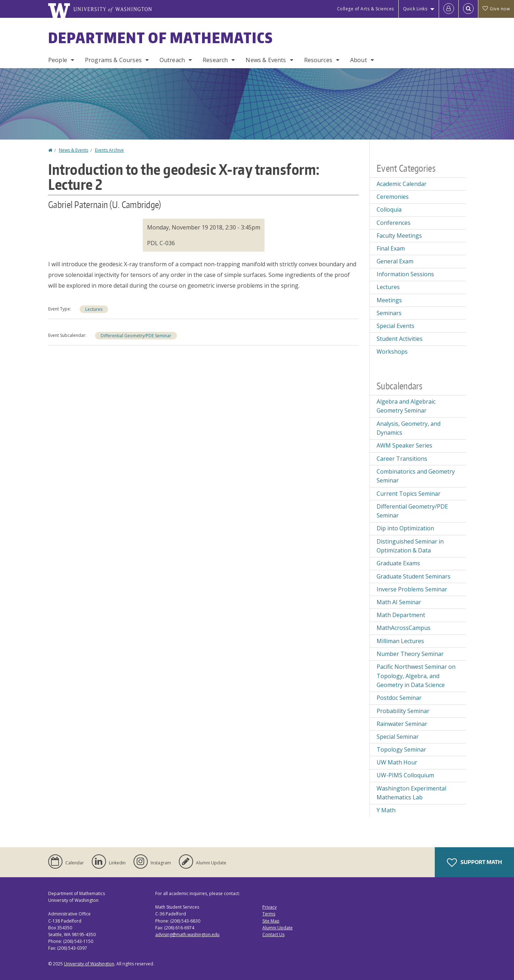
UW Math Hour (397, 762)
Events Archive (109, 150)
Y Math (386, 810)
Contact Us (273, 934)
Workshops (392, 352)
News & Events (266, 60)
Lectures (94, 309)
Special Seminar (398, 737)
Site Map (271, 921)
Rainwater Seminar (402, 724)
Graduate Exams (398, 563)
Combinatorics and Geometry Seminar (416, 476)
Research (215, 60)
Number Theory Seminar (410, 654)
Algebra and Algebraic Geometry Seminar (406, 406)
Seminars (389, 313)
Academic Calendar (402, 184)
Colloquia (389, 209)
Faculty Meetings (399, 236)
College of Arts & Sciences (366, 9)
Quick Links (415, 9)
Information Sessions (405, 274)
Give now (496, 9)
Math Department (401, 615)
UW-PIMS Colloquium (405, 775)
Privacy (269, 907)
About (359, 60)
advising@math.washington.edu (187, 934)
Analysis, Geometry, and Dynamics (409, 428)
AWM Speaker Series (404, 445)
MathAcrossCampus (404, 628)
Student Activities (400, 339)
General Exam (395, 261)
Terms (269, 914)
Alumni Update (278, 928)
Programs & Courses (113, 60)
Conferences (394, 223)
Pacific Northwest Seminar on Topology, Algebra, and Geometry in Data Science (416, 676)
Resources (318, 60)
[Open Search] (468, 9)
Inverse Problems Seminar (412, 589)
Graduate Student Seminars (414, 576)
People (58, 60)
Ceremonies (393, 197)
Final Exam (391, 248)
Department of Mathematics (161, 38)
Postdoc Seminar (399, 698)
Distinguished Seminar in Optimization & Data (410, 546)
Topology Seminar (401, 749)
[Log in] (449, 9)
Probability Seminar (403, 711)
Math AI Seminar (399, 602)
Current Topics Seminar (409, 494)
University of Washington (89, 964)
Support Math (474, 863)
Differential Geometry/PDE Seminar (136, 336)
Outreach (172, 60)
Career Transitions (402, 459)
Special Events (395, 326)
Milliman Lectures (400, 641)
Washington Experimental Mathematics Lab (411, 793)
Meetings (389, 300)
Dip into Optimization (405, 528)
